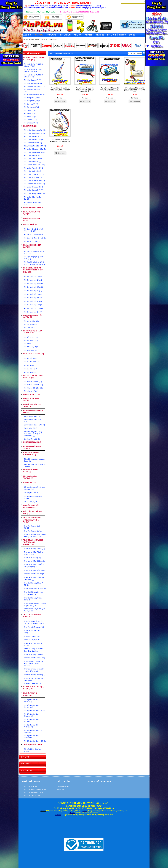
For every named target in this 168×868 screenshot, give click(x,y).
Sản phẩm (60, 790)
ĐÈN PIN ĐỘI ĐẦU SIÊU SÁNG (32, 447)
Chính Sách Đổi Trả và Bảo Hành (34, 790)
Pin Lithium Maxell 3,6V (34, 140)
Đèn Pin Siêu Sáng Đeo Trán (32, 421)
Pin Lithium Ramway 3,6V (34, 181)
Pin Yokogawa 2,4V (32, 101)
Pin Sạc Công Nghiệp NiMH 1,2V (34, 252)
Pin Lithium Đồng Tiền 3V (35, 194)
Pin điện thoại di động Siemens (32, 715)
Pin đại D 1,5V (30, 350)
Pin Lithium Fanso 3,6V (34, 190)
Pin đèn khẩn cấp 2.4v (33, 280)
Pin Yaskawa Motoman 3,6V (32, 90)
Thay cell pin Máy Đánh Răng (34, 658)
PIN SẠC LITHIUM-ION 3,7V (32, 213)
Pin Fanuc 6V (30, 117)
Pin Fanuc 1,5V (31, 110)
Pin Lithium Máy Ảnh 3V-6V (33, 198)
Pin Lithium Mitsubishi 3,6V (35, 149)
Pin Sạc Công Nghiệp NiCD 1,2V (34, 258)
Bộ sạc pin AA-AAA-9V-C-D (33, 497)
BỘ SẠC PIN (30, 483)
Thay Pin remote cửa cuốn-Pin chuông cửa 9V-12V (35, 536)
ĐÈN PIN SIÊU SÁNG (32, 442)
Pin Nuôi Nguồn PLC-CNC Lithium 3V (33, 65)
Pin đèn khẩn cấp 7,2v (33, 294)
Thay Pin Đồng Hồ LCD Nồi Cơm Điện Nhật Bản (34, 650)
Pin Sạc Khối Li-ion (32, 242)
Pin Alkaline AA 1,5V (33, 382)
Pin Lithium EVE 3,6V (33, 177)
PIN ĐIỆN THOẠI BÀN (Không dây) (31, 506)
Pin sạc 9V (29, 365)
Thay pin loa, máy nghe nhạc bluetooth (34, 679)
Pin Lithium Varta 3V (33, 162)
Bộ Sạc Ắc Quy (31, 502)
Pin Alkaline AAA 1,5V (33, 385)
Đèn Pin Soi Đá (31, 428)
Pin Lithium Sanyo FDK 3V (35, 152)
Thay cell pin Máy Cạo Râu (34, 655)
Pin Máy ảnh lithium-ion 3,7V (32, 203)
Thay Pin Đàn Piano (32, 683)
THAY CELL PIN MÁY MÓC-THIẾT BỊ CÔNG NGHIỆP (33, 542)
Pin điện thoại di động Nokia (32, 701)
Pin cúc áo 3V (31, 324)
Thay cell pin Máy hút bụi (35, 675)
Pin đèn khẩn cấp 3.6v (34, 284)
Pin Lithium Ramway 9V (34, 187)
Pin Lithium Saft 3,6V (33, 171)
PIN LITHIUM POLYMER (33, 208)
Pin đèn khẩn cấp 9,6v (33, 301)
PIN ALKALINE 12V (32, 394)
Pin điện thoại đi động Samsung (32, 706)
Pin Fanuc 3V (31, 113)
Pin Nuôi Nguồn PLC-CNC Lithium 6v (33, 76)
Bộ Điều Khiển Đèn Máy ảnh (33, 750)
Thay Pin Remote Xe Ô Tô (32, 527)
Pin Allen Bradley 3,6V (33, 83)
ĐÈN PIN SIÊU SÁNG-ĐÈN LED (33, 412)
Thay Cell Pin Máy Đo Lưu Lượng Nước (33, 593)
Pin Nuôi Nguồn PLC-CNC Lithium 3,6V (33, 71)
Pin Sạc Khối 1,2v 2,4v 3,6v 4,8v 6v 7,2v (34, 230)
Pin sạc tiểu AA (31, 358)
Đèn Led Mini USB (32, 439)
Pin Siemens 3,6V (32, 107)
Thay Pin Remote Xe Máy (33, 531)
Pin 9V (28, 344)
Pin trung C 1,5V (31, 347)
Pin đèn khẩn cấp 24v (33, 312)
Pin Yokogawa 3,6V (32, 98)
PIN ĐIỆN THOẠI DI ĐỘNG (30, 694)
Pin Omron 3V (30, 120)
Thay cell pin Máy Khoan (34, 549)
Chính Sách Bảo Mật (30, 786)
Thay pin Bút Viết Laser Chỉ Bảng (34, 632)
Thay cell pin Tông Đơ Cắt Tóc (33, 644)
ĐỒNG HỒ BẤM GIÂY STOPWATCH (31, 454)
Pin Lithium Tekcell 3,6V (34, 168)
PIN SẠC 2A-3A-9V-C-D (34, 354)
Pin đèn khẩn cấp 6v (33, 291)
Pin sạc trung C (31, 369)
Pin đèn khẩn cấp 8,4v (33, 298)
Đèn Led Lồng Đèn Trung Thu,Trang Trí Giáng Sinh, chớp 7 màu (33, 434)
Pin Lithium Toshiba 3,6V (34, 174)
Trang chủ (25, 39)
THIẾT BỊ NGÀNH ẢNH (33, 745)
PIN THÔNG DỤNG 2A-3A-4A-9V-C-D (33, 332)
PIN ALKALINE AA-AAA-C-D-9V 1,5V (33, 377)
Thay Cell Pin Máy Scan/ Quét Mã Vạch (35, 610)
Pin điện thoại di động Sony (32, 721)
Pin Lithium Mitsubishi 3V (49, 39)
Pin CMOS (30, 328)
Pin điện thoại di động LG (34, 711)
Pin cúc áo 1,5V (31, 321)
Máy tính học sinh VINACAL (30, 477)
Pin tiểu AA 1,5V (31, 337)
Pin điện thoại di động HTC (35, 741)
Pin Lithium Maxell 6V (33, 143)
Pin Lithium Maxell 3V (33, 136)
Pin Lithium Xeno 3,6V (33, 159)
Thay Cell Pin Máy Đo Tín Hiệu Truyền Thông (35, 604)
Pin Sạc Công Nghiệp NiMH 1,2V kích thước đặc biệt (34, 263)
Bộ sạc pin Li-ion (31, 493)
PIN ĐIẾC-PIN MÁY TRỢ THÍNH (32, 406)
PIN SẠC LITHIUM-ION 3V (32, 219)
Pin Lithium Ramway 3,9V (34, 184)
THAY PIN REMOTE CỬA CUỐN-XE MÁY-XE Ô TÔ (32, 520)
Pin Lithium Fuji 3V (32, 155)
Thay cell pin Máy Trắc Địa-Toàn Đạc (34, 553)
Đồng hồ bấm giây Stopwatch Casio (34, 460)
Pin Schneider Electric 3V (34, 95)
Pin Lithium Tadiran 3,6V (34, 165)
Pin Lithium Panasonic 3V (35, 130)
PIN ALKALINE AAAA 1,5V (31, 399)
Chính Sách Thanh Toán (31, 796)
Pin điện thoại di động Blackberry (32, 737)
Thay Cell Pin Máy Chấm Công (33, 599)
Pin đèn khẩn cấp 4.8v (34, 287)
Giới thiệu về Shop (63, 786)
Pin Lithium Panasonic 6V (34, 133)
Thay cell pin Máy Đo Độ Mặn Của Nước (34, 579)
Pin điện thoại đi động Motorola (32, 726)
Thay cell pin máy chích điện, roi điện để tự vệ (34, 670)
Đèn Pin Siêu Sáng (33, 417)
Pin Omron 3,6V (31, 123)
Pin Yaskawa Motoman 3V (35, 86)
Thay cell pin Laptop (32, 558)
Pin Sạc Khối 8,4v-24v (34, 234)
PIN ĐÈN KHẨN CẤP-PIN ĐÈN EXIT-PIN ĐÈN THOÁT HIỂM (33, 270)
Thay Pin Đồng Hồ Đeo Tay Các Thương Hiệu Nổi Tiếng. (34, 622)
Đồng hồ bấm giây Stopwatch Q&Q (34, 465)
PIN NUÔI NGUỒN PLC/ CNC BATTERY (34, 59)
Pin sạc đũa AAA (32, 362)
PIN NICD (25, 757)
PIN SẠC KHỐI (30, 225)
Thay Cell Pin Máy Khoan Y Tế (34, 584)
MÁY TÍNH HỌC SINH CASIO (31, 471)
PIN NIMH (25, 764)
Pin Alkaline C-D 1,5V (33, 388)
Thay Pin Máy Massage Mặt (34, 627)
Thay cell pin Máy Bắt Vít (34, 574)
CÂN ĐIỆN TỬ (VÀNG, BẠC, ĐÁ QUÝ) (33, 688)
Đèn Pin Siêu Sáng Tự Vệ (34, 425)
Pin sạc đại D (30, 372)
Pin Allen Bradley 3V (33, 80)
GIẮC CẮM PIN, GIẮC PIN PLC (33, 513)
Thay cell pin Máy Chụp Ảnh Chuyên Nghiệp (34, 566)
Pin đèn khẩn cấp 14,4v (34, 308)
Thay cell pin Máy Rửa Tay (35, 570)
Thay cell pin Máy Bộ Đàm (35, 561)
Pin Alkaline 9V (31, 391)
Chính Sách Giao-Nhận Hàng (33, 793)
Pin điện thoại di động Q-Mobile (33, 731)
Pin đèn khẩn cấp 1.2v (33, 276)
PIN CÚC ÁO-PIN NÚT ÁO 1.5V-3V (33, 316)
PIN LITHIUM (35, 39)
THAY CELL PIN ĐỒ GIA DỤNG (32, 616)
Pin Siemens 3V (31, 104)
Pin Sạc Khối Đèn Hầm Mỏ (35, 238)
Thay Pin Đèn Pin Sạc (32, 636)
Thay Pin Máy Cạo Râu (32, 640)
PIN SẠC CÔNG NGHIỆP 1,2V (32, 246)
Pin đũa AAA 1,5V (32, 341)
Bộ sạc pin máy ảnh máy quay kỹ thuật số (35, 488)
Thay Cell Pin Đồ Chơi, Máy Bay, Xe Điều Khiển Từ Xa (34, 663)
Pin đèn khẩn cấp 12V (33, 305)
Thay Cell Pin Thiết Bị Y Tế (35, 589)
